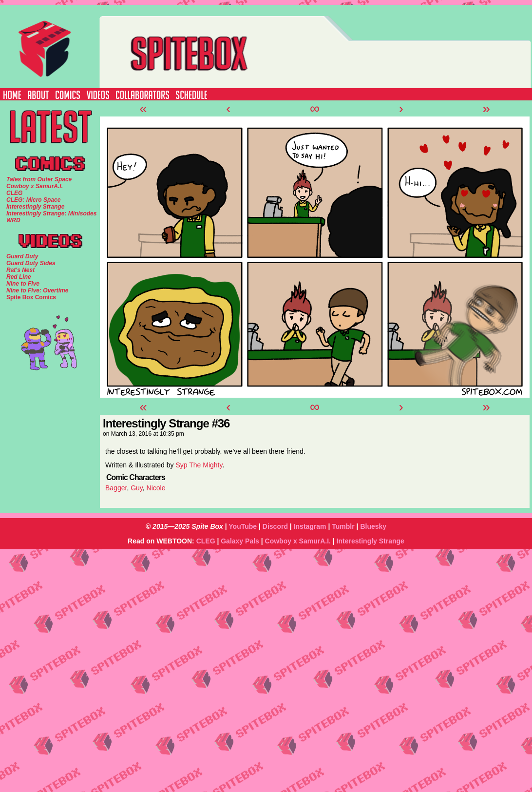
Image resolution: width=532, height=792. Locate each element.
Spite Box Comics (31, 297)
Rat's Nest (20, 270)
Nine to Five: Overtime (37, 290)
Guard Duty (22, 256)
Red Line (19, 277)
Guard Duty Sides (31, 263)
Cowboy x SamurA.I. (298, 541)
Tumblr (343, 526)
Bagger (116, 488)
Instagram (310, 526)
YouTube (243, 526)
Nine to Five (23, 284)
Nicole (156, 488)
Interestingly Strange (370, 541)
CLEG (206, 541)
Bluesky (373, 526)
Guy (137, 488)
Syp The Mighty (199, 465)
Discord (275, 526)
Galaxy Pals (240, 541)
